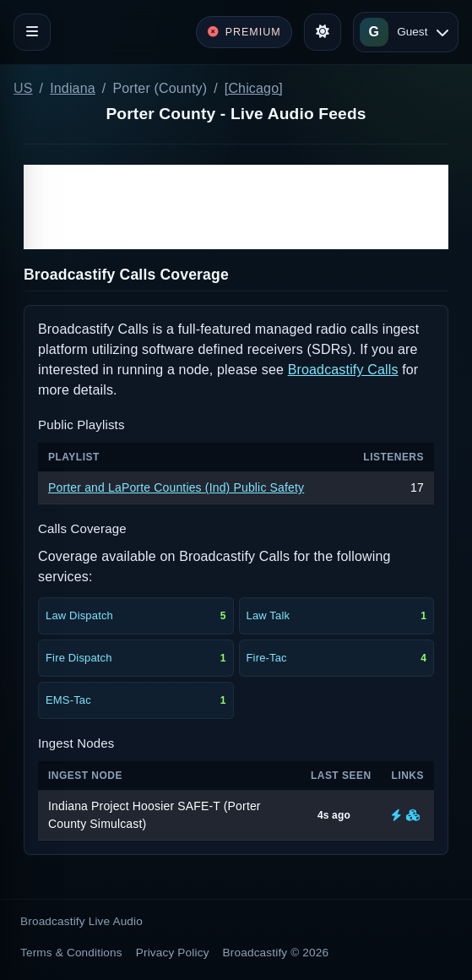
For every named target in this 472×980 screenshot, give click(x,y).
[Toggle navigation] (32, 32)
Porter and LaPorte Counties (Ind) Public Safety (176, 487)
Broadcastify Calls (343, 370)
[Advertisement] (236, 207)
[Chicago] (254, 88)
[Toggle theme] (323, 32)
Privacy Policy (173, 953)
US (23, 88)
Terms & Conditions (71, 953)
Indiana (73, 88)
